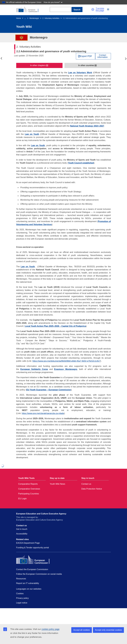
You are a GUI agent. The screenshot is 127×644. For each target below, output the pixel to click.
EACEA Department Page (28, 543)
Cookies (20, 594)
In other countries (86, 65)
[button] (93, 9)
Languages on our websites (29, 589)
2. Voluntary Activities (51, 18)
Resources (21, 579)
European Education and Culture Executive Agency (41, 514)
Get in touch (22, 529)
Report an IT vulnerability (28, 583)
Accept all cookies (82, 630)
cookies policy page (50, 629)
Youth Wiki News (57, 484)
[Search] (60, 9)
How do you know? (53, 2)
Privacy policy (23, 598)
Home (19, 18)
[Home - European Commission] (29, 9)
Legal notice (22, 603)
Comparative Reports (28, 484)
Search (77, 10)
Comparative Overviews (29, 489)
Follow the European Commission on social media (39, 574)
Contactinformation (102, 56)
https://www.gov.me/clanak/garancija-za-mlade (43, 413)
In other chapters (38, 65)
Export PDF (86, 56)
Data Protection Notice (92, 489)
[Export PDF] (86, 56)
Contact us (86, 484)
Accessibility (22, 534)
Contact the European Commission (32, 569)
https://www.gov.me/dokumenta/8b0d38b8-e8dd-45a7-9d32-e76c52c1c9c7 (66, 361)
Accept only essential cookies (108, 630)
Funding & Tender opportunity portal (33, 548)
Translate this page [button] (100, 9)
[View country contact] (103, 56)
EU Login (23, 499)
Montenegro (34, 18)
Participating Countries (29, 494)
